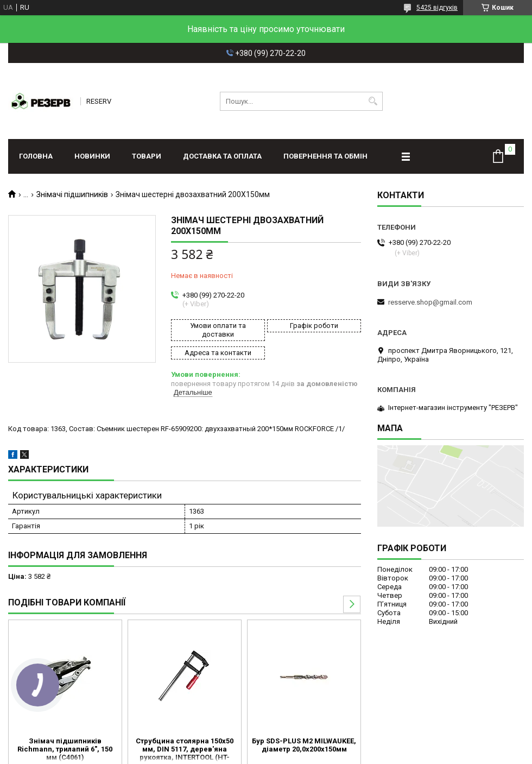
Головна (36, 156)
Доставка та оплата (222, 156)
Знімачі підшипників (72, 194)
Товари (147, 156)
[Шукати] (373, 101)
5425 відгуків (437, 8)
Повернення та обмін (325, 156)
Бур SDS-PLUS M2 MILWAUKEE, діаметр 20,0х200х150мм (304, 745)
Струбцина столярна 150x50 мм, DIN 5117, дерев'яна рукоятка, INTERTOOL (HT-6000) (185, 750)
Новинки (92, 156)
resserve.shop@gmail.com (430, 302)
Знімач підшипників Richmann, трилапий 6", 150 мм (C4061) (65, 749)
